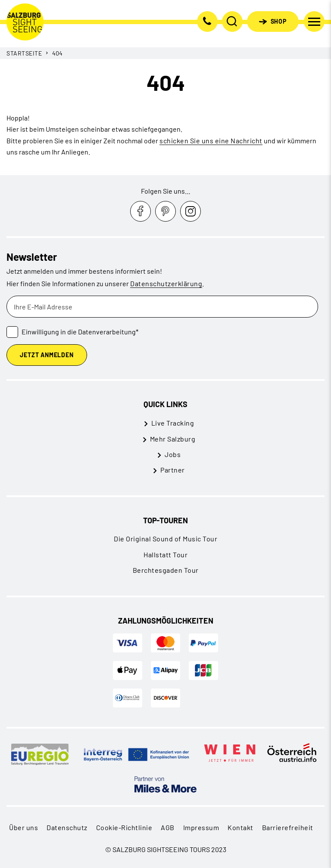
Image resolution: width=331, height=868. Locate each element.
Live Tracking (173, 423)
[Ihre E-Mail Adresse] (162, 307)
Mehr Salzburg (173, 439)
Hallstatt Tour (165, 554)
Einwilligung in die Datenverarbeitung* (80, 332)
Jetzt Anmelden (47, 355)
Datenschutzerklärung (166, 283)
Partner (173, 470)
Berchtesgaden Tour (166, 570)
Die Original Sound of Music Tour (165, 539)
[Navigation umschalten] (314, 22)
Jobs (173, 454)
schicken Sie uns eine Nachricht (211, 141)
